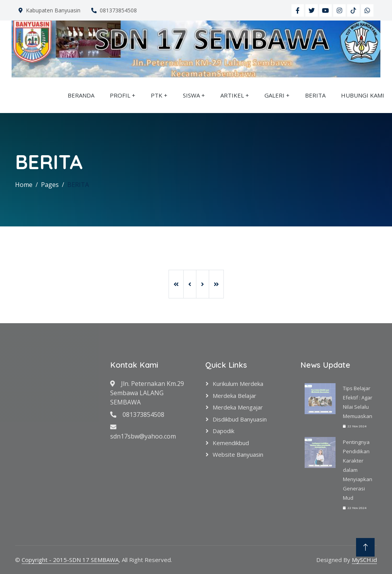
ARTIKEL (232, 95)
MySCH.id (364, 560)
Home (24, 185)
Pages (50, 185)
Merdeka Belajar (234, 396)
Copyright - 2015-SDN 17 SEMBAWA (70, 560)
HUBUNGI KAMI (363, 95)
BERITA (315, 95)
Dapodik (223, 431)
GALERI (274, 95)
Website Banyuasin (238, 454)
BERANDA (81, 95)
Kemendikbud (231, 443)
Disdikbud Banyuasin (240, 419)
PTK (157, 95)
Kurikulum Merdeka (238, 384)
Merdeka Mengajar (238, 407)
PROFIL (120, 95)
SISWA (191, 95)
